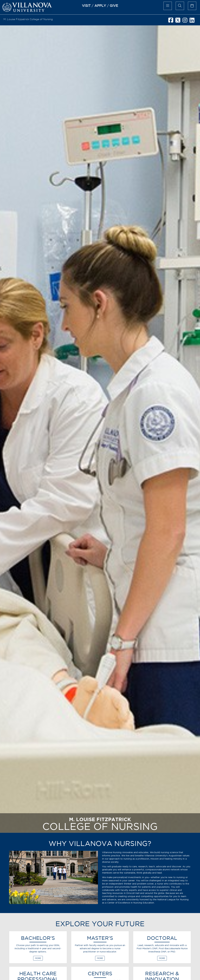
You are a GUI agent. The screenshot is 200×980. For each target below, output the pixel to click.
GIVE (114, 6)
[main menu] (168, 6)
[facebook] (171, 21)
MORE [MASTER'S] (100, 958)
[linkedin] (192, 21)
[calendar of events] (192, 6)
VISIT (86, 6)
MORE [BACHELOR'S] (38, 958)
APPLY (100, 6)
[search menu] (180, 6)
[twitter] (178, 21)
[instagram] (185, 21)
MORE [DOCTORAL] (162, 958)
